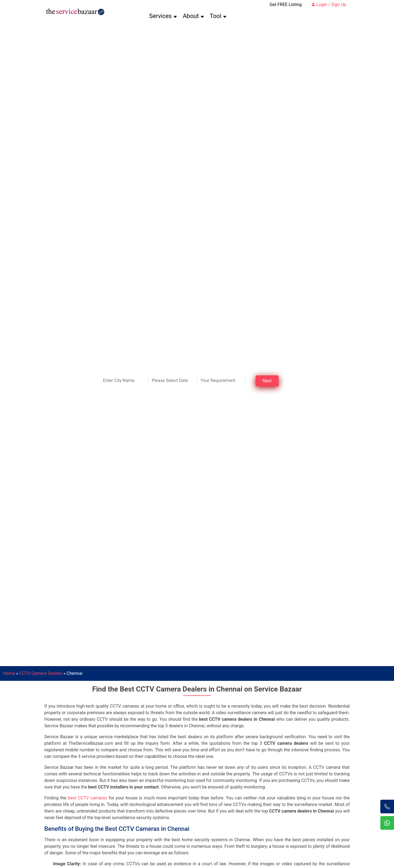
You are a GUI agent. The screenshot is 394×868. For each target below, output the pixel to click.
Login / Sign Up (329, 5)
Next (267, 381)
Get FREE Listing (286, 5)
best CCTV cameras (88, 798)
